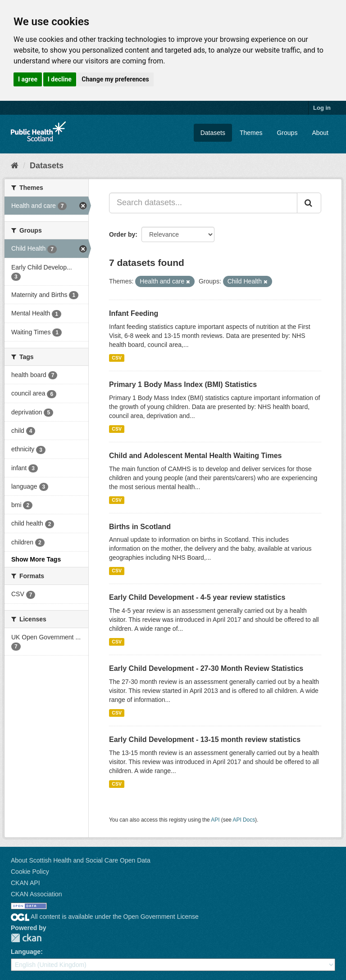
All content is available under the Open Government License (105, 917)
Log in (322, 108)
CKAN (26, 938)
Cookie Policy (30, 872)
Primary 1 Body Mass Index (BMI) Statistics (183, 384)
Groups (287, 133)
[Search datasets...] (203, 203)
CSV (117, 358)
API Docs (244, 820)
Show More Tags (36, 559)
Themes (251, 133)
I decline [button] (60, 79)
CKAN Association (36, 894)
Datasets (213, 133)
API (215, 820)
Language (26, 952)
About (320, 133)
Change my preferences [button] (115, 79)
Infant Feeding (134, 313)
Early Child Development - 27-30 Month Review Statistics (206, 668)
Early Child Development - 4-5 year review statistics (197, 597)
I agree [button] (28, 79)
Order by (122, 234)
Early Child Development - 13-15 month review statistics (205, 739)
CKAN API (25, 883)
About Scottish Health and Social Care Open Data (81, 860)
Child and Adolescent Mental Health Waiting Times (195, 456)
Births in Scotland (140, 527)
